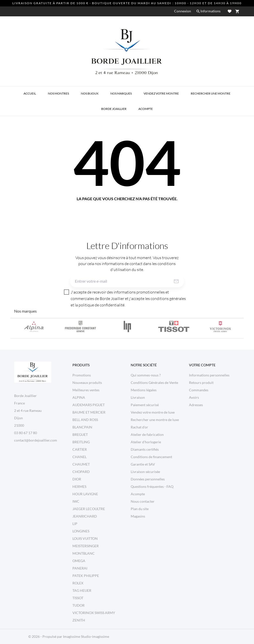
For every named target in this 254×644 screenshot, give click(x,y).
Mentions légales (144, 390)
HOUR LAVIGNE (85, 494)
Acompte (138, 494)
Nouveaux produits (87, 383)
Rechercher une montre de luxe (155, 420)
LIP (75, 524)
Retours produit (201, 383)
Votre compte (202, 365)
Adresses (196, 405)
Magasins (138, 516)
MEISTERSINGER (86, 546)
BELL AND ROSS (85, 420)
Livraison (138, 397)
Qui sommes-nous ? (146, 375)
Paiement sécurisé (145, 405)
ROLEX (78, 583)
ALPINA (79, 397)
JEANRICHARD (85, 516)
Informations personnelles (209, 375)
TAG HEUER (82, 590)
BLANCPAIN (82, 427)
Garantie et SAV (143, 464)
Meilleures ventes (86, 390)
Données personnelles (148, 479)
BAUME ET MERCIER (89, 412)
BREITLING (81, 442)
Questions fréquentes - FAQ (152, 486)
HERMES (79, 486)
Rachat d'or (139, 427)
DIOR (77, 479)
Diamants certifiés (145, 449)
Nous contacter (143, 501)
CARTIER (80, 449)
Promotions (82, 375)
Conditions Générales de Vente (154, 383)
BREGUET (80, 434)
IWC (76, 501)
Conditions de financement (151, 457)
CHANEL (79, 457)
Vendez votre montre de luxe (153, 412)
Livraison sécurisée (145, 472)
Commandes (199, 390)
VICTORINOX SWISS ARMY (94, 613)
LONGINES (81, 531)
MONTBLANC (84, 553)
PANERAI (80, 568)
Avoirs (194, 397)
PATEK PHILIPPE (86, 576)
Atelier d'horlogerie (146, 442)
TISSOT (78, 598)
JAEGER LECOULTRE (89, 509)
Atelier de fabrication (147, 434)
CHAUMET (81, 464)
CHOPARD (81, 472)
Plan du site (140, 509)
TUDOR (79, 605)
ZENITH (79, 620)
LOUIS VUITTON (85, 538)
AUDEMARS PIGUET (89, 405)
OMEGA (79, 561)
